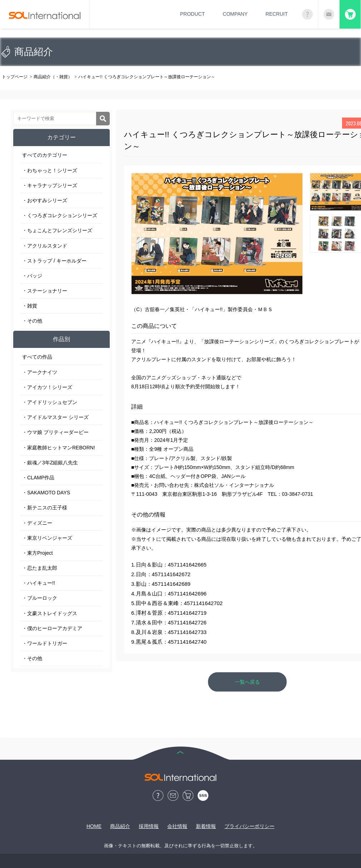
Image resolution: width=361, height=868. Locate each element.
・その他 (32, 321)
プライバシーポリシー (249, 826)
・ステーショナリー (45, 291)
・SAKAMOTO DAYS (46, 493)
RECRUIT (277, 14)
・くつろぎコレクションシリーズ (60, 215)
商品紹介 (120, 826)
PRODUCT (192, 14)
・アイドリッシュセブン (50, 402)
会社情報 (177, 826)
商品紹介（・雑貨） (53, 77)
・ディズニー (37, 523)
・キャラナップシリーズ (50, 185)
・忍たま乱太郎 (40, 568)
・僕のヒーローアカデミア (52, 628)
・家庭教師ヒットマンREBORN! (59, 448)
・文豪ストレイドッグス (50, 613)
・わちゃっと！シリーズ (50, 170)
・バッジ (32, 276)
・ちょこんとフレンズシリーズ (57, 230)
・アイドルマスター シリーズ (55, 417)
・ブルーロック (40, 598)
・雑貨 (30, 306)
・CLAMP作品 (38, 478)
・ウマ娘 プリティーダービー (55, 432)
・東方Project (38, 553)
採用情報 (149, 826)
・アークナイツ (40, 372)
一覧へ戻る (247, 682)
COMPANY (235, 14)
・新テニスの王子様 (45, 508)
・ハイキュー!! (39, 583)
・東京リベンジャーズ (47, 538)
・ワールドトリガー (45, 643)
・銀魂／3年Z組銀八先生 (50, 463)
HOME (94, 826)
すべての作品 (37, 357)
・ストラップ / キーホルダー (54, 261)
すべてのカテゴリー (45, 155)
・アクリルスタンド (45, 246)
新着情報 (206, 826)
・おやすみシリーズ (45, 200)
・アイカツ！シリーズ (47, 387)
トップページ (15, 77)
